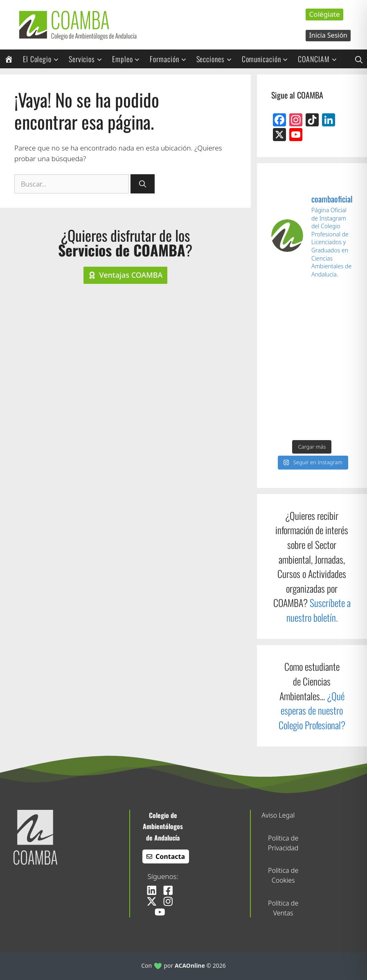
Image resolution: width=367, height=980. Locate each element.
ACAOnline (190, 965)
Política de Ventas (283, 908)
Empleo (129, 59)
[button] (359, 59)
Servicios (88, 59)
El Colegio (44, 59)
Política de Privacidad (283, 843)
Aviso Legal (278, 815)
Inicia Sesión (328, 35)
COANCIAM (320, 59)
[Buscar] (143, 184)
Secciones (217, 59)
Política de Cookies (283, 875)
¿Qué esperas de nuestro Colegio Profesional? (312, 710)
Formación (171, 59)
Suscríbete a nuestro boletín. (319, 610)
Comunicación (268, 59)
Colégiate (324, 14)
